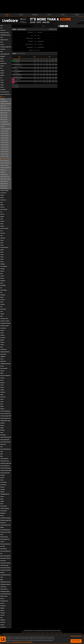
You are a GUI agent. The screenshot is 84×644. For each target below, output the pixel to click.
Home (34, 57)
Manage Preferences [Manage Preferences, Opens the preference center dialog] (76, 636)
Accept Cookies (76, 641)
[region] (42, 639)
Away (50, 57)
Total (19, 57)
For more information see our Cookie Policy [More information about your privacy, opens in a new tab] (22, 642)
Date (43, 26)
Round (22, 26)
